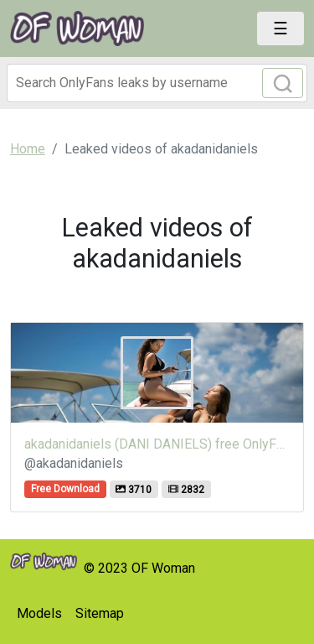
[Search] (157, 83)
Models (39, 613)
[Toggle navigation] (281, 29)
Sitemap (100, 613)
